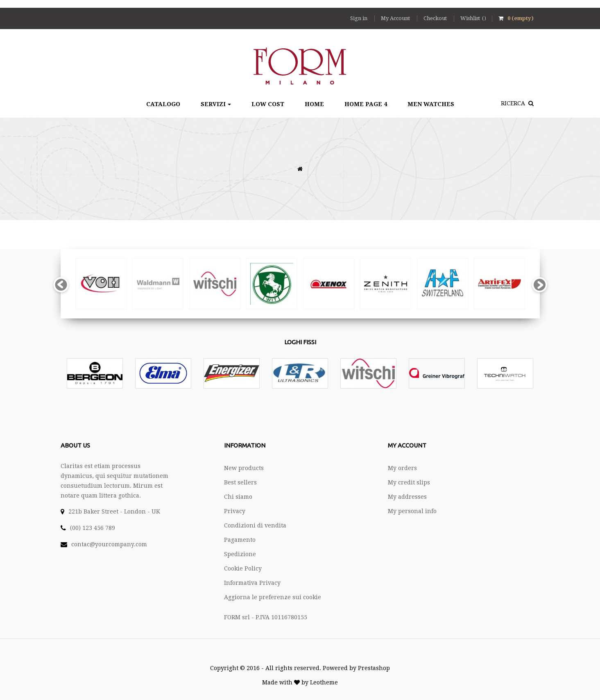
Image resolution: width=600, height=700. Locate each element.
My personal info (412, 511)
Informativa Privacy (252, 583)
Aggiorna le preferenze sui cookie (273, 597)
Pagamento (240, 540)
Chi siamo (238, 497)
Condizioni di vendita (255, 525)
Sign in (359, 18)
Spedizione (240, 554)
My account (407, 445)
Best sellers (240, 482)
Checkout (436, 18)
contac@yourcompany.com (109, 544)
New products (244, 468)
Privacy (235, 511)
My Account (396, 18)
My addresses (407, 497)
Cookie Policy (243, 568)
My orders (402, 468)
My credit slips (409, 482)
